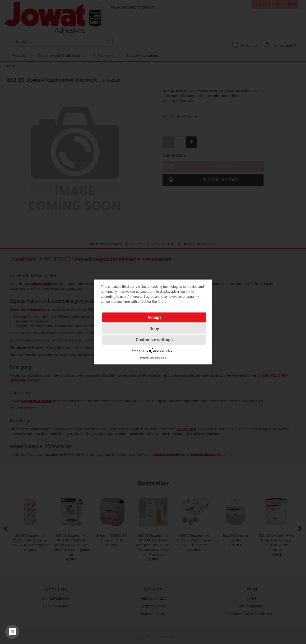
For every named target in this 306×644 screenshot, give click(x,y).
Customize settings (154, 340)
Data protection (158, 358)
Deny (154, 329)
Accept (154, 317)
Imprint (144, 358)
